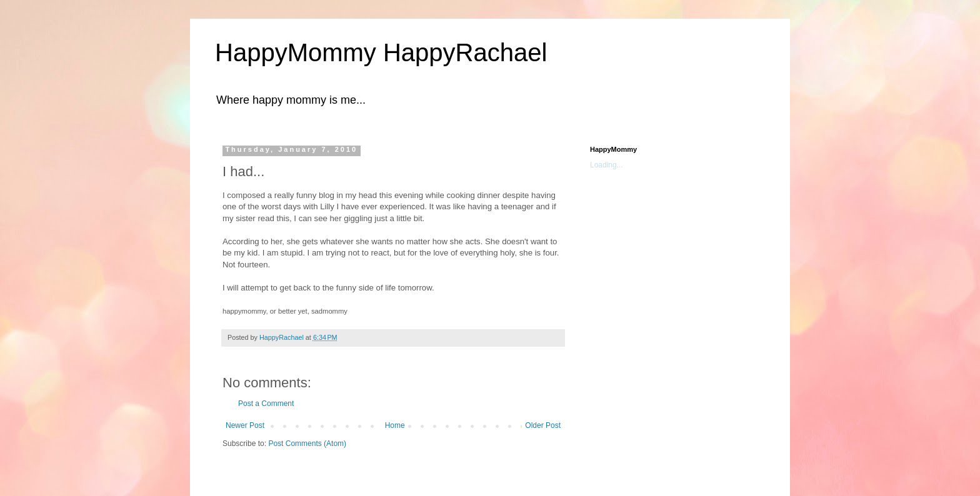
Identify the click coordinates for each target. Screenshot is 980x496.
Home (395, 425)
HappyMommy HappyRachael (381, 52)
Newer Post (245, 425)
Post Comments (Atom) (307, 444)
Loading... (607, 165)
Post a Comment (266, 404)
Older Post (543, 425)
